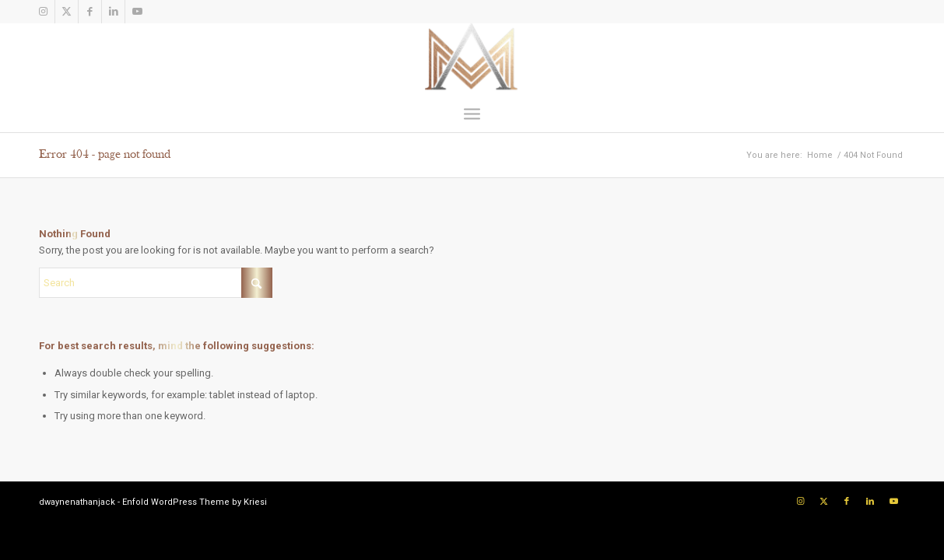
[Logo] (472, 58)
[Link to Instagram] (43, 12)
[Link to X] (67, 12)
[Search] (156, 283)
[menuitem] (472, 113)
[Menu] (472, 113)
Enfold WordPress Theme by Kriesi (195, 502)
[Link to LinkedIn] (113, 12)
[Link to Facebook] (90, 12)
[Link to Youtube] (137, 12)
